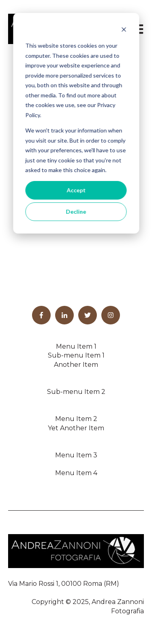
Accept (76, 190)
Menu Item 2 (76, 419)
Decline (76, 212)
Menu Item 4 (76, 473)
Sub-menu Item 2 (76, 392)
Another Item (76, 365)
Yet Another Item (76, 428)
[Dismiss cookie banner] (124, 31)
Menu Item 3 (76, 455)
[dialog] (76, 123)
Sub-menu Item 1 (76, 355)
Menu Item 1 (76, 346)
